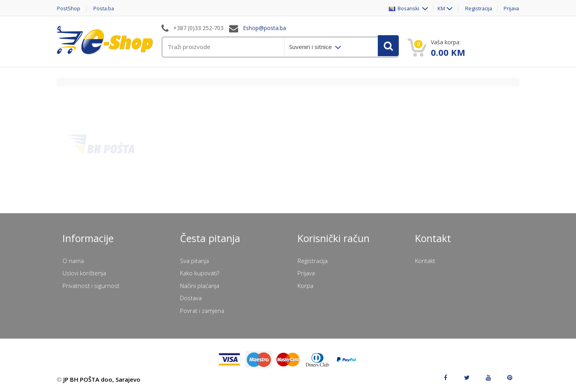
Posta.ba (104, 9)
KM (439, 9)
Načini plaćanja (200, 286)
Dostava (191, 298)
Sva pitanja (194, 261)
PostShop (68, 9)
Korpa (305, 286)
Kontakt (425, 261)
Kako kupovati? (200, 273)
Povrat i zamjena (202, 311)
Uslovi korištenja (84, 273)
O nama (73, 261)
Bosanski (402, 9)
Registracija (477, 9)
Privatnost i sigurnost (91, 286)
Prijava (511, 9)
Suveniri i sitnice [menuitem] (311, 47)
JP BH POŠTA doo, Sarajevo (102, 379)
